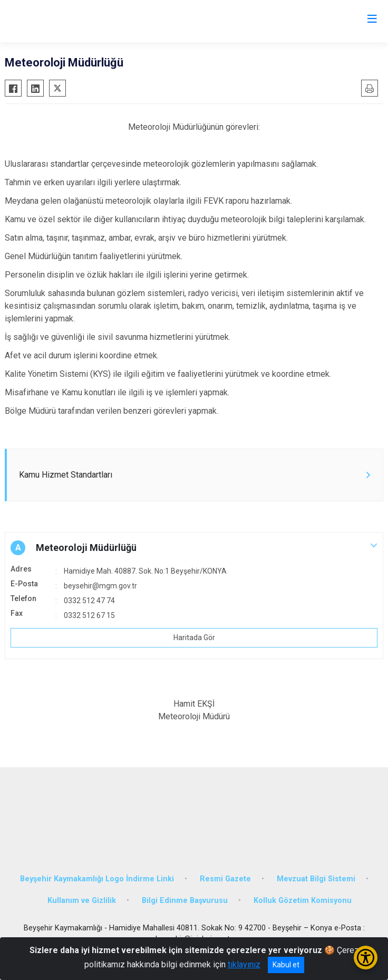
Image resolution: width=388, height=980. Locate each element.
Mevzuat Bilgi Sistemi (316, 879)
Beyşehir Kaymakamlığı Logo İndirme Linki (97, 879)
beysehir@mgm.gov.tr (100, 586)
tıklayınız (244, 964)
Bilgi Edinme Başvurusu (185, 901)
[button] (194, 548)
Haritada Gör (194, 638)
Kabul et (286, 965)
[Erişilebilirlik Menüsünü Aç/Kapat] (366, 958)
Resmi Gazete (225, 879)
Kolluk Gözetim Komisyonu (303, 901)
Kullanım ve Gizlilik (82, 901)
